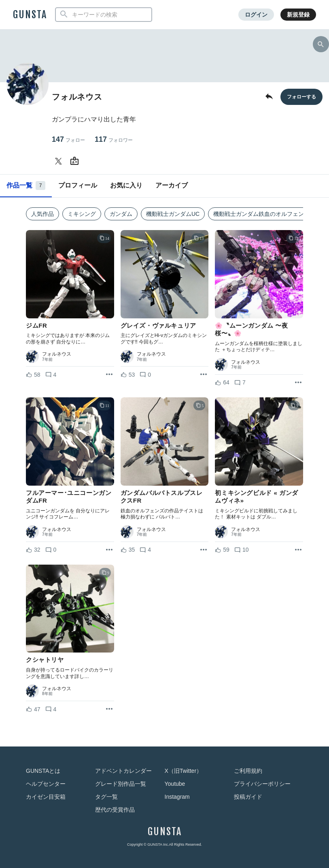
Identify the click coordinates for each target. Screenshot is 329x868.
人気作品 (42, 214)
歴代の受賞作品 (115, 810)
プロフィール (78, 185)
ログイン (256, 15)
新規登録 (298, 15)
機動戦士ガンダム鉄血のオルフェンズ (261, 214)
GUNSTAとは (43, 771)
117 (114, 140)
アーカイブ (172, 185)
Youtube (175, 784)
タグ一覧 (106, 797)
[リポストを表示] (109, 375)
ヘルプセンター (46, 784)
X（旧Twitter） (184, 771)
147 (68, 140)
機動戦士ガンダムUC (173, 214)
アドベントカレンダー (123, 771)
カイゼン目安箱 (46, 797)
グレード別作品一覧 (121, 784)
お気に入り (126, 185)
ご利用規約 (248, 771)
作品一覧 (26, 186)
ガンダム (121, 214)
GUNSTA (30, 15)
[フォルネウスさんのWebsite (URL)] (76, 161)
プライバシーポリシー (262, 784)
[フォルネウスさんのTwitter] (60, 161)
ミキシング (82, 214)
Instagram (177, 797)
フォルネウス (57, 354)
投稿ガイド (248, 797)
